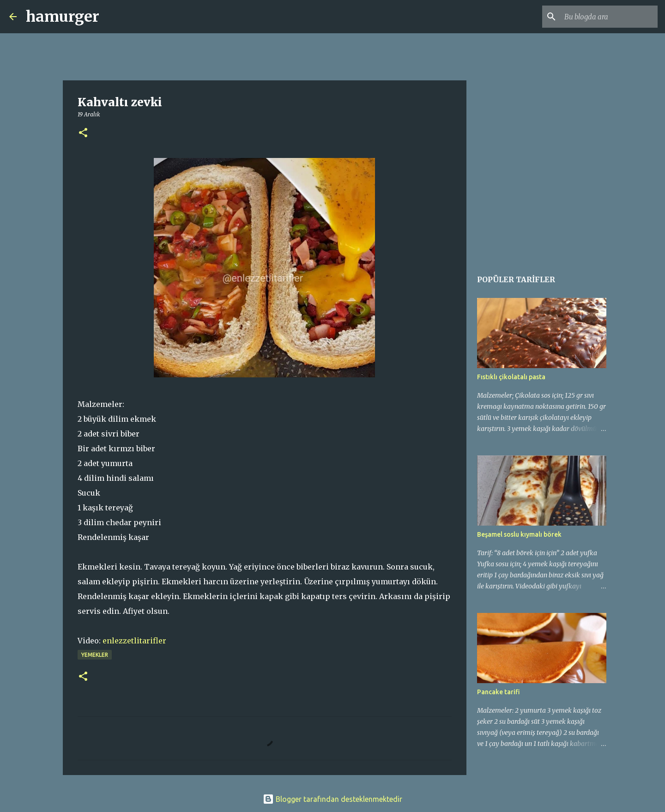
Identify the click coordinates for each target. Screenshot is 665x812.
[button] (83, 133)
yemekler (95, 655)
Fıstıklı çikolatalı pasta (511, 377)
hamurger (63, 17)
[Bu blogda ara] (609, 17)
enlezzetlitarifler (134, 641)
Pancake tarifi (499, 692)
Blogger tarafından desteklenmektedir (332, 799)
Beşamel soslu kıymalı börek (519, 534)
